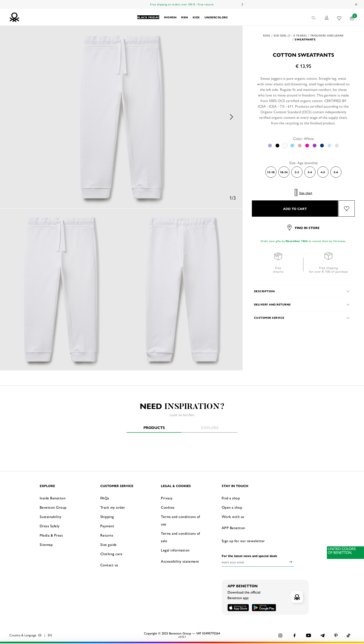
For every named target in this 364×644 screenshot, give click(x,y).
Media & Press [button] (51, 535)
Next (242, 4)
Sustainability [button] (51, 516)
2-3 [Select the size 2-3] (297, 172)
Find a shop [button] (231, 498)
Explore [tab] (210, 427)
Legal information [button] (175, 550)
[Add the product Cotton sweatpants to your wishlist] (347, 209)
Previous (12, 117)
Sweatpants (305, 39)
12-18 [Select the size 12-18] (271, 172)
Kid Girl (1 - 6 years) (290, 35)
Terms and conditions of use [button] (180, 520)
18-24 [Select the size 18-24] (284, 172)
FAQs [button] (105, 498)
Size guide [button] (109, 544)
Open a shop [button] (232, 507)
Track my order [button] (113, 507)
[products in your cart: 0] (352, 17)
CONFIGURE (294, 633)
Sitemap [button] (46, 544)
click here (88, 634)
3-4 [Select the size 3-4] (310, 172)
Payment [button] (107, 526)
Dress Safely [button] (50, 526)
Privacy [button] (167, 498)
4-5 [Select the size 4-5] (323, 172)
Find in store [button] (303, 228)
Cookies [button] (168, 507)
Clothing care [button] (111, 554)
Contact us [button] (109, 565)
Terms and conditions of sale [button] (180, 537)
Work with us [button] (233, 516)
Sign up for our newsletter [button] (243, 541)
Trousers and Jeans (327, 35)
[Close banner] (343, 618)
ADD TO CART (295, 209)
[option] (121, 117)
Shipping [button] (107, 516)
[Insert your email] (254, 562)
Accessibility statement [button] (180, 561)
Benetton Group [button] (53, 507)
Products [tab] (154, 427)
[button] (148, 17)
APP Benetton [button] (233, 528)
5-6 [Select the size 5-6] (336, 172)
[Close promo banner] (356, 4)
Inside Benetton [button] (53, 498)
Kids (267, 35)
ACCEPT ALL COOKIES (294, 622)
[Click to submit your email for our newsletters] (291, 562)
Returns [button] (107, 535)
